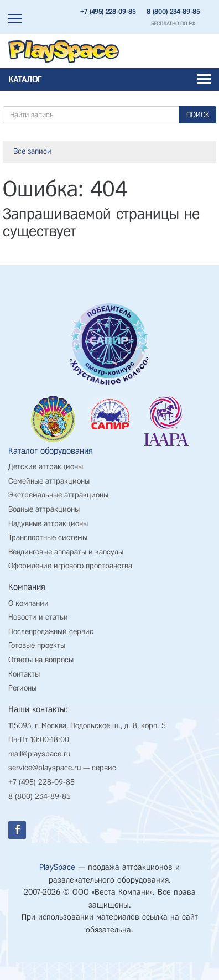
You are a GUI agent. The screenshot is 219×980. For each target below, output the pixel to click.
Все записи (32, 151)
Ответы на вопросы (41, 660)
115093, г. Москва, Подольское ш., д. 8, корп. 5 (87, 726)
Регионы (22, 688)
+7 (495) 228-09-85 (108, 12)
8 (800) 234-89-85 (173, 12)
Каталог (109, 79)
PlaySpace (57, 867)
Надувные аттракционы (48, 524)
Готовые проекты (37, 645)
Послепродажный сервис (51, 632)
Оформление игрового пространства (70, 566)
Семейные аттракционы (49, 481)
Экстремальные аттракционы (58, 495)
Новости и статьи (38, 617)
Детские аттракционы (46, 467)
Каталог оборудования (51, 451)
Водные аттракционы (44, 509)
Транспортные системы (48, 538)
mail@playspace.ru (39, 754)
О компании (28, 603)
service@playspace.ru (45, 768)
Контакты (24, 674)
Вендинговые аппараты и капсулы (66, 552)
